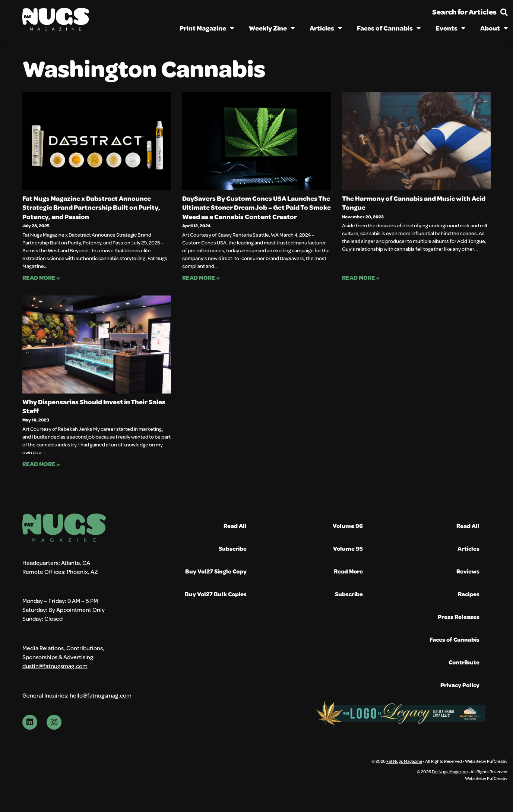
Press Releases (459, 617)
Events (450, 28)
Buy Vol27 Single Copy (216, 571)
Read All (235, 526)
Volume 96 (348, 526)
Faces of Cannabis (389, 28)
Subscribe (233, 548)
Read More (348, 571)
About (494, 28)
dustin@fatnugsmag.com (55, 666)
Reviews (468, 571)
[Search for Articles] (504, 12)
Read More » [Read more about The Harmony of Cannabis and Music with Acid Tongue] (361, 277)
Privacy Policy (460, 685)
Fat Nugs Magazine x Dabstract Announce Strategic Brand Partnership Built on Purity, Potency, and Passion (91, 207)
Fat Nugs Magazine (404, 761)
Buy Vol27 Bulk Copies (216, 594)
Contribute (464, 662)
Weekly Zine (272, 28)
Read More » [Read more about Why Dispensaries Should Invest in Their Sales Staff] (41, 464)
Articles (326, 28)
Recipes (469, 594)
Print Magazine (207, 28)
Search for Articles (464, 12)
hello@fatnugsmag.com (101, 695)
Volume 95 (348, 548)
